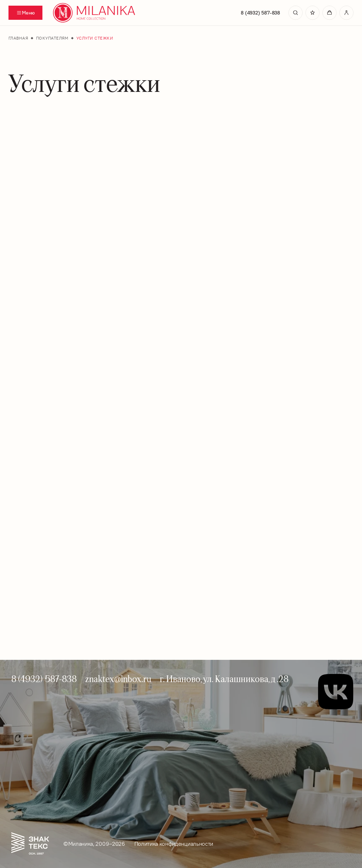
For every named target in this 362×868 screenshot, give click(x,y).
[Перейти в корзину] (329, 13)
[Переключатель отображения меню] (25, 13)
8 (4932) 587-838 (260, 13)
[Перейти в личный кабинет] (346, 13)
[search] (296, 13)
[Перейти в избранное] (313, 13)
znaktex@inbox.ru (118, 679)
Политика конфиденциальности (174, 844)
